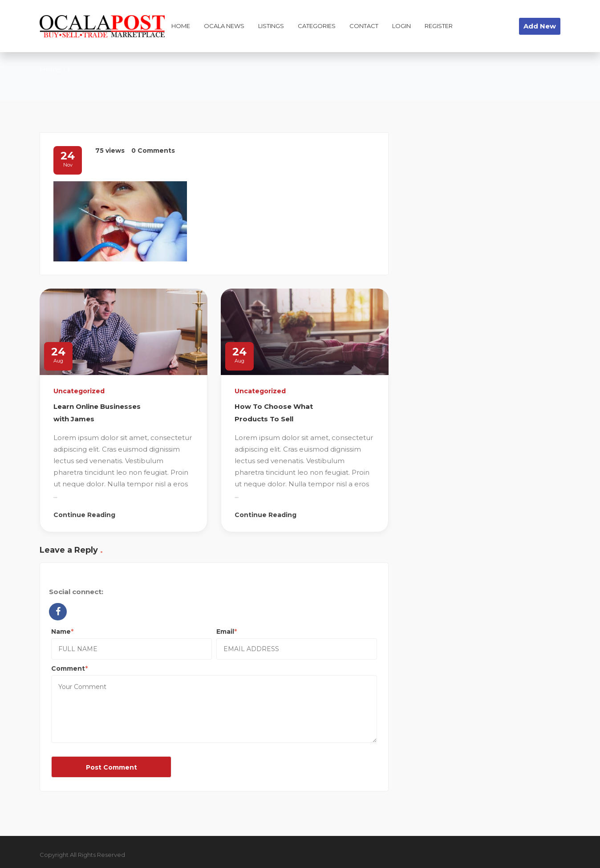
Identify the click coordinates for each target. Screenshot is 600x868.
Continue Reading (84, 515)
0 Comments (153, 151)
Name (61, 632)
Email (225, 632)
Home (51, 69)
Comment (68, 668)
